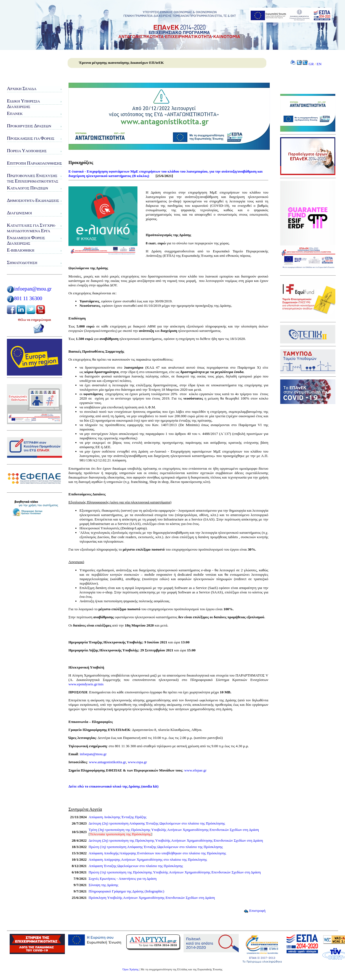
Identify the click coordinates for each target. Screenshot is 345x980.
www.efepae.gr (196, 770)
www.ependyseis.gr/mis (86, 684)
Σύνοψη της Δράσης (104, 885)
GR (311, 64)
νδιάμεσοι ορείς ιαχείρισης (26, 240)
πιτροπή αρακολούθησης (34, 163)
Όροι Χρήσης (131, 969)
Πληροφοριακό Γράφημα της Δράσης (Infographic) (126, 891)
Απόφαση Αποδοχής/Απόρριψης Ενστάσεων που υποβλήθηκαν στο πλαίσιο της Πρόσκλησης (157, 853)
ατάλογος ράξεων (27, 188)
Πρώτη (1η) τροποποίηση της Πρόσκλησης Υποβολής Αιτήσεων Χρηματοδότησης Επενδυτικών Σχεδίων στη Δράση (175, 872)
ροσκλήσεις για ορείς (31, 138)
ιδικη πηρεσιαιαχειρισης (23, 104)
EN (319, 64)
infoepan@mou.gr (33, 289)
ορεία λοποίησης (27, 151)
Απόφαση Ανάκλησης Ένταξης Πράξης (117, 817)
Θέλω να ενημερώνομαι (34, 320)
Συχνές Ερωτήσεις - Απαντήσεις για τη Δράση (123, 879)
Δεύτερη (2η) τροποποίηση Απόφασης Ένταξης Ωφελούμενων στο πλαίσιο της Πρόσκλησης (157, 823)
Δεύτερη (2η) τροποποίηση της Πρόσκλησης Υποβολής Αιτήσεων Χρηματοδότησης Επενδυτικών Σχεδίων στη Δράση (176, 840)
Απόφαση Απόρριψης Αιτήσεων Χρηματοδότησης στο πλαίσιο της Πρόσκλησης (148, 859)
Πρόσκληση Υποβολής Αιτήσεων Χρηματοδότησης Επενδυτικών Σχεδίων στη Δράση (152, 898)
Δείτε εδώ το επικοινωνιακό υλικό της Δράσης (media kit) (113, 786)
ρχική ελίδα (22, 89)
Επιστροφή (255, 911)
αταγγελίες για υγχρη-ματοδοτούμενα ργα (31, 228)
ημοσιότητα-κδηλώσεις (33, 200)
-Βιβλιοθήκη (21, 250)
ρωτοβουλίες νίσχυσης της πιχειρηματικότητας (33, 178)
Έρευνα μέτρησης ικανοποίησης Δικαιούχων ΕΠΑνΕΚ (121, 63)
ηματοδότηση (22, 262)
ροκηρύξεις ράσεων (29, 126)
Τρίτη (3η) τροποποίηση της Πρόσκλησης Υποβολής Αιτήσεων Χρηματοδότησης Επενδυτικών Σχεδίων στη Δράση (174, 830)
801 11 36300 (28, 298)
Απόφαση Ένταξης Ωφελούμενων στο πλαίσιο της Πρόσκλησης (136, 866)
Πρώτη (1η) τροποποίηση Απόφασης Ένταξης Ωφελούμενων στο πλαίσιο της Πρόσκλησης (156, 847)
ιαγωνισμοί (19, 213)
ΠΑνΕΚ (15, 113)
